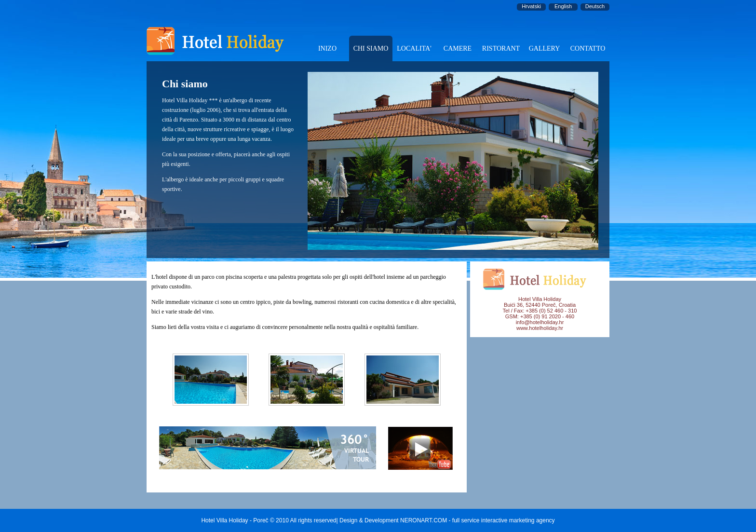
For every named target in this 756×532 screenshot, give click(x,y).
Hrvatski (531, 6)
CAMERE (458, 48)
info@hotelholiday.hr (540, 322)
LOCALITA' (414, 48)
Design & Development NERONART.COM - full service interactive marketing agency (447, 520)
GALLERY (545, 48)
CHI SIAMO (371, 48)
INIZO (327, 48)
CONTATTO (588, 48)
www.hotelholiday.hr (540, 328)
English (563, 6)
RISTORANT (501, 48)
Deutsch (595, 6)
